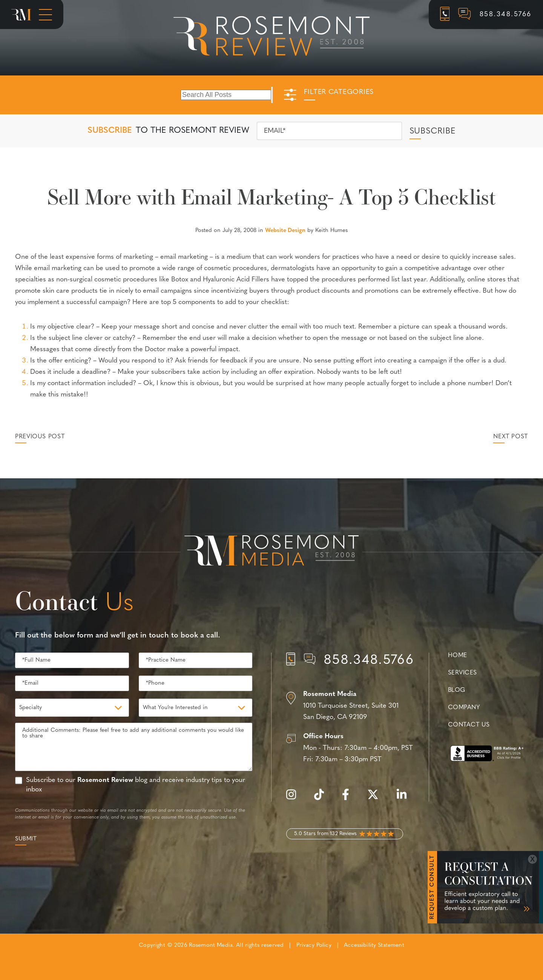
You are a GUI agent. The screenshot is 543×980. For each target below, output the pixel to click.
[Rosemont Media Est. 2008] (271, 552)
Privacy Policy (314, 945)
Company (464, 708)
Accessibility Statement (374, 945)
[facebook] (349, 799)
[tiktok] (323, 799)
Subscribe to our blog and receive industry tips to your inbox (136, 785)
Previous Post (40, 437)
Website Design (285, 231)
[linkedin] (405, 799)
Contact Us (469, 725)
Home (458, 656)
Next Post (511, 437)
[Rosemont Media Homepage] (21, 15)
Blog (457, 690)
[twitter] (377, 799)
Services (462, 673)
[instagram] (295, 799)
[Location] (350, 706)
